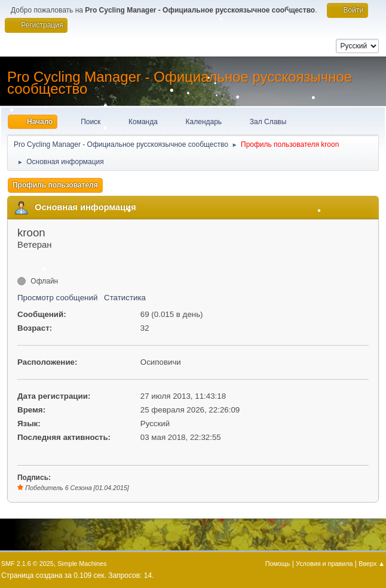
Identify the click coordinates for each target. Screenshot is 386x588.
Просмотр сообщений (57, 298)
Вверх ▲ (372, 564)
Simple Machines (82, 564)
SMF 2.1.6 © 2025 (27, 564)
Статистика (125, 298)
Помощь (278, 564)
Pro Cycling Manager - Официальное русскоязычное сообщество (180, 83)
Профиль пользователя (55, 185)
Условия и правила (324, 564)
